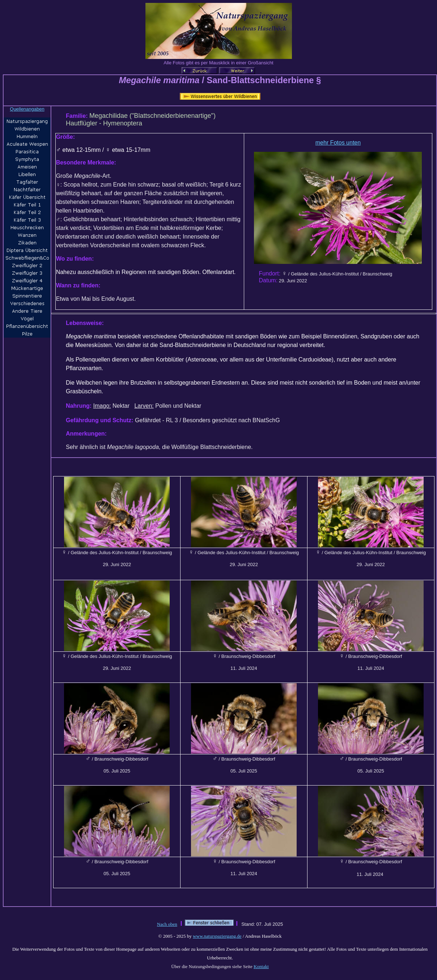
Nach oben (167, 924)
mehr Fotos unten (338, 143)
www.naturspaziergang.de (217, 936)
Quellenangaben (27, 109)
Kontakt (261, 966)
